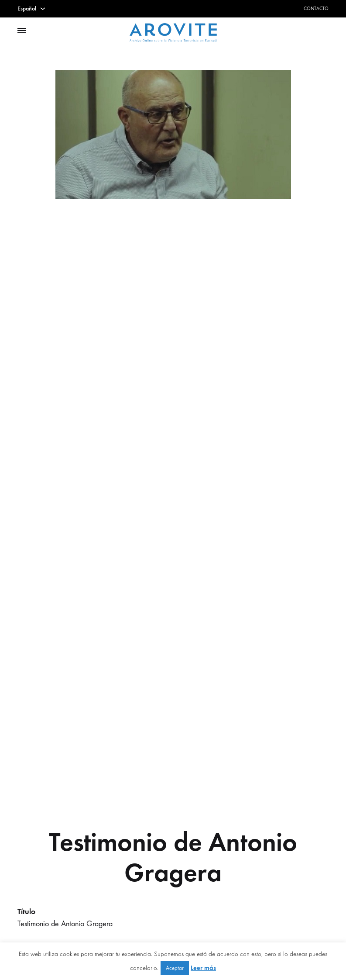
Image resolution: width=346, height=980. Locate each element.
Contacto (316, 9)
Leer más (203, 968)
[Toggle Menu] (22, 31)
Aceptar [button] (175, 968)
